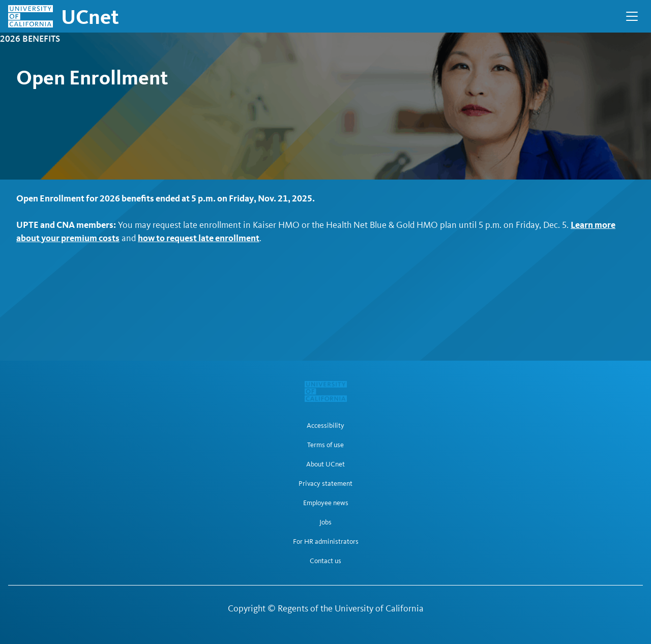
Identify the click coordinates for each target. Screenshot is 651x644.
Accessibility (325, 426)
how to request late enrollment (199, 238)
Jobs (325, 522)
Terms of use (325, 445)
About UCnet (325, 464)
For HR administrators (326, 542)
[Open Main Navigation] (632, 16)
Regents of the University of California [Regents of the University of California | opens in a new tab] (351, 608)
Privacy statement (325, 484)
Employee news (326, 503)
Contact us (325, 561)
